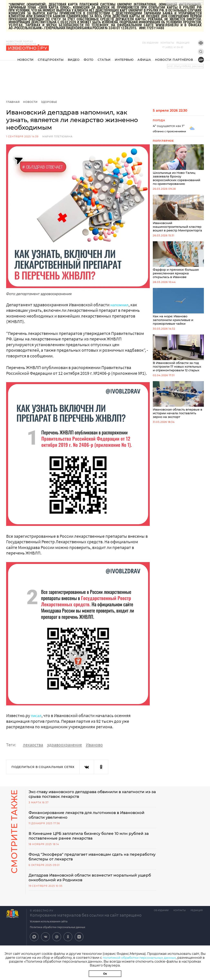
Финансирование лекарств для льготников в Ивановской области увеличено (91, 816)
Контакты (161, 43)
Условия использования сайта (49, 923)
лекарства (33, 745)
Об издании (144, 43)
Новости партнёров (174, 56)
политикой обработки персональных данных (139, 958)
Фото (89, 56)
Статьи (104, 56)
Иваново (94, 745)
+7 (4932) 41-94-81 (173, 47)
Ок (105, 974)
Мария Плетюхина (57, 136)
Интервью (124, 56)
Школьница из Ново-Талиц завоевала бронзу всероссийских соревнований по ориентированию (178, 165)
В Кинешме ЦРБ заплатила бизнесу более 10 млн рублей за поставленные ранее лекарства (91, 837)
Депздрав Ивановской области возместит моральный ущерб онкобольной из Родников (87, 879)
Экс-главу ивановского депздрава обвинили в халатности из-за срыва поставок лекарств (92, 794)
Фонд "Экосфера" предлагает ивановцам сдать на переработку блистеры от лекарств (83, 858)
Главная (13, 102)
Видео (74, 56)
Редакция (177, 43)
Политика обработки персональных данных (58, 929)
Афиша (144, 56)
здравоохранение (64, 745)
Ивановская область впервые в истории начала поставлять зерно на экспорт (178, 404)
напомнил (120, 305)
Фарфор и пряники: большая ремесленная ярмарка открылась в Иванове (178, 262)
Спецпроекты (51, 56)
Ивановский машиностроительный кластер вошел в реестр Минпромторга (178, 215)
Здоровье (50, 102)
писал (37, 715)
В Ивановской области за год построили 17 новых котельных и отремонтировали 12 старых (178, 356)
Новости (26, 56)
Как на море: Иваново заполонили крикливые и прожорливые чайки (178, 309)
